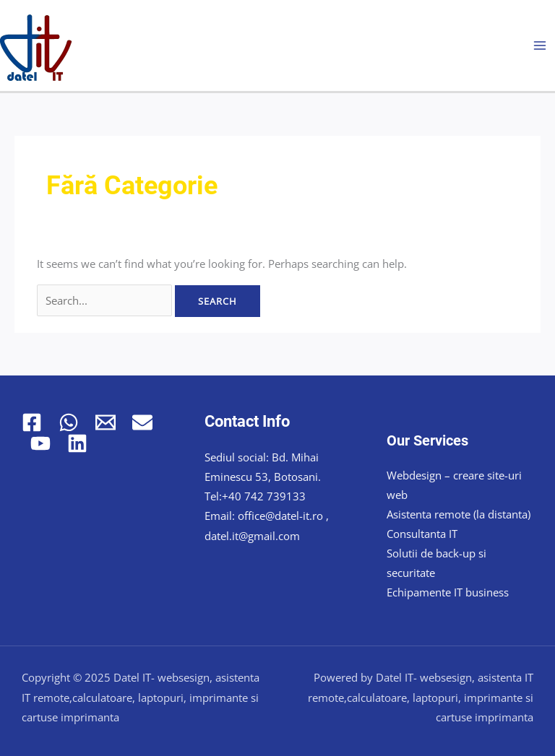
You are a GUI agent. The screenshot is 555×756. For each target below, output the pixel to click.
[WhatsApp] (69, 422)
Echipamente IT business (448, 592)
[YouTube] (40, 443)
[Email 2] (142, 422)
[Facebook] (32, 422)
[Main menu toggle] (540, 45)
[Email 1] (106, 422)
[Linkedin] (77, 443)
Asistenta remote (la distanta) (459, 514)
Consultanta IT (422, 534)
